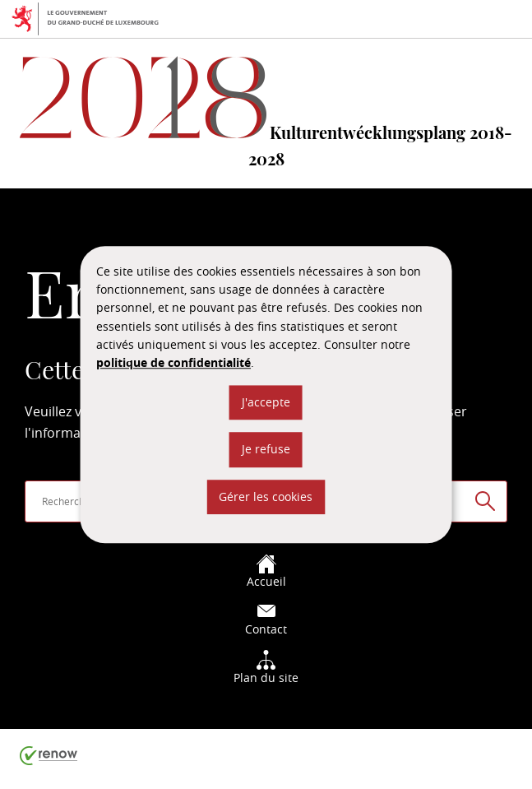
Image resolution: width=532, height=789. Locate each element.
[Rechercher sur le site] (485, 501)
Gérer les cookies (266, 497)
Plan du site (266, 668)
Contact (266, 619)
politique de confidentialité (173, 363)
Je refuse (266, 449)
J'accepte (266, 402)
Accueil (266, 571)
